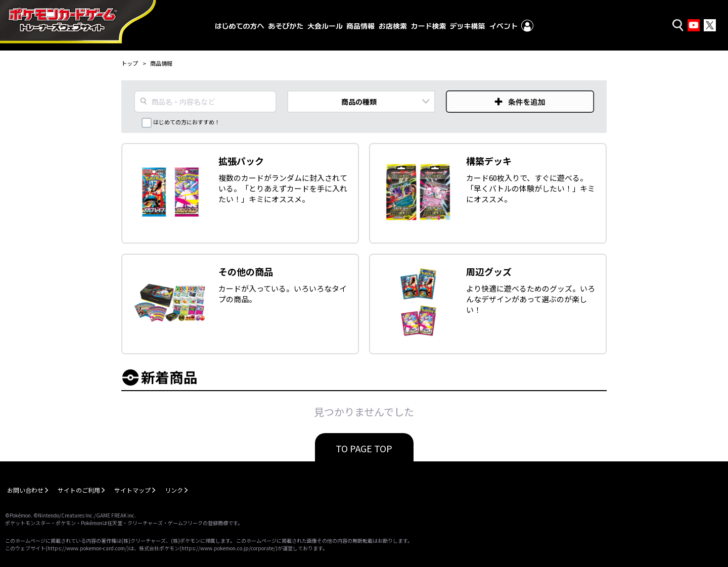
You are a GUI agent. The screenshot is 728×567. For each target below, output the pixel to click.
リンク (174, 490)
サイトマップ (132, 490)
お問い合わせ (25, 490)
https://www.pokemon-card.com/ (87, 548)
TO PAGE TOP (364, 448)
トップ (130, 63)
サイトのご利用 (79, 490)
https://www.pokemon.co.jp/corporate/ (229, 548)
